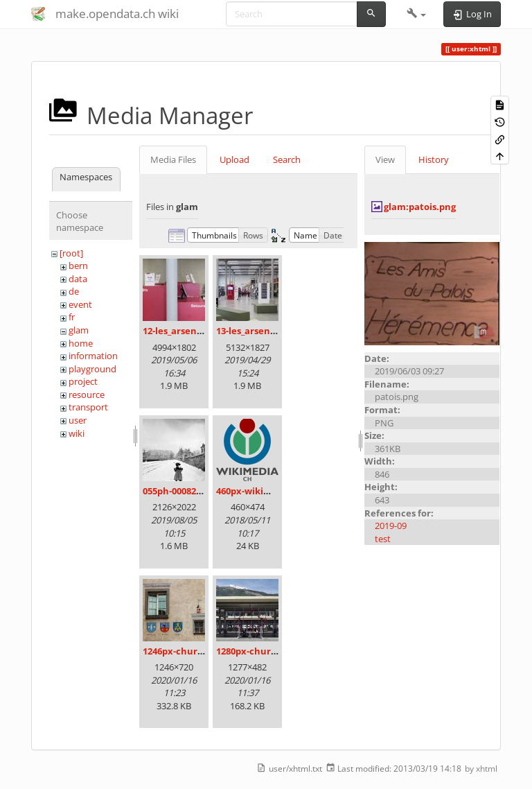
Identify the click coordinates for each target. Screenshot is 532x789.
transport (88, 407)
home (81, 343)
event (80, 304)
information (93, 356)
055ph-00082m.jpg (182, 491)
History (434, 159)
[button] (417, 14)
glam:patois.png (420, 207)
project (83, 381)
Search (287, 159)
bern (78, 266)
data (78, 279)
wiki (77, 433)
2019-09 (391, 526)
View (385, 159)
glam (79, 330)
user (78, 420)
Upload (234, 159)
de (74, 291)
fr (72, 317)
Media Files (173, 159)
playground (92, 369)
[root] (71, 253)
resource (87, 394)
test (383, 539)
